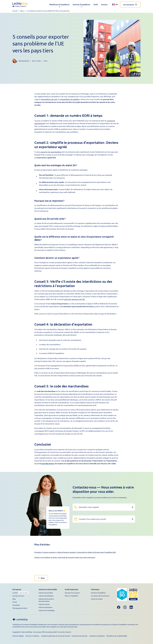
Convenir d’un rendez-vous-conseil (92, 519)
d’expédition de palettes (70, 99)
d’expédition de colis (49, 99)
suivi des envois (48, 463)
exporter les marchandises (51, 152)
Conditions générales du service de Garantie (56, 636)
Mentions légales (18, 636)
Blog (22, 11)
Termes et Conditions (32, 636)
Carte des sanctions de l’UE (74, 299)
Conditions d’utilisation (97, 636)
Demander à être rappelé (89, 507)
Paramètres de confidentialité (117, 636)
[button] (59, 5)
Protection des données (80, 636)
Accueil (15, 11)
